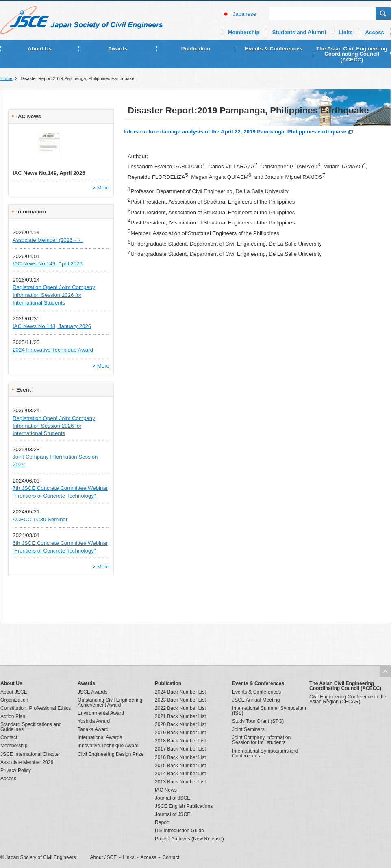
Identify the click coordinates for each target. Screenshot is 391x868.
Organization (14, 700)
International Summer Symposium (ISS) (269, 711)
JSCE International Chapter (30, 754)
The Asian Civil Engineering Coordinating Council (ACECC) (352, 54)
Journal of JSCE (173, 798)
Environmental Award (101, 713)
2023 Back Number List (180, 700)
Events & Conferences (274, 49)
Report (162, 822)
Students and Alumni (299, 32)
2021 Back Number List (180, 716)
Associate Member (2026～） (48, 240)
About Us (40, 49)
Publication (196, 49)
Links (346, 32)
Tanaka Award (93, 729)
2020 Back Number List (180, 724)
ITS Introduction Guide (179, 831)
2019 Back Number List (180, 733)
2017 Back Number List (180, 749)
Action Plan (13, 716)
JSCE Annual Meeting (256, 700)
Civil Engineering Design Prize (111, 754)
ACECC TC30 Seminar (40, 519)
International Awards (100, 737)
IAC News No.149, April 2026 (48, 264)
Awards (118, 49)
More (103, 188)
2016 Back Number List (180, 757)
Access (375, 32)
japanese (245, 14)
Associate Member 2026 (27, 762)
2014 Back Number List (180, 774)
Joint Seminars (248, 729)
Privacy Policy (16, 770)
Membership (244, 32)
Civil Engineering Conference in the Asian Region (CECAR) (348, 699)
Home (6, 79)
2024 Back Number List (180, 692)
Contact (9, 737)
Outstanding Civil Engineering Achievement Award (110, 703)
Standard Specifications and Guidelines (31, 727)
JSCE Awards (93, 692)
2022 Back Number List (180, 708)
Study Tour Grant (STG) (258, 721)
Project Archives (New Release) (189, 839)
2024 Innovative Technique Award (53, 350)
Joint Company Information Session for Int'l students (261, 740)
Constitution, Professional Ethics (36, 708)
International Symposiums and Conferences (265, 753)
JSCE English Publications (184, 806)
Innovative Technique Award (108, 746)
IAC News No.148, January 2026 (52, 326)
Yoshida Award (94, 721)
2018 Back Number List (180, 741)
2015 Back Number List (180, 766)
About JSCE (14, 692)
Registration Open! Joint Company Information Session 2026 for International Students (54, 295)
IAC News (166, 790)
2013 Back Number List (180, 782)
